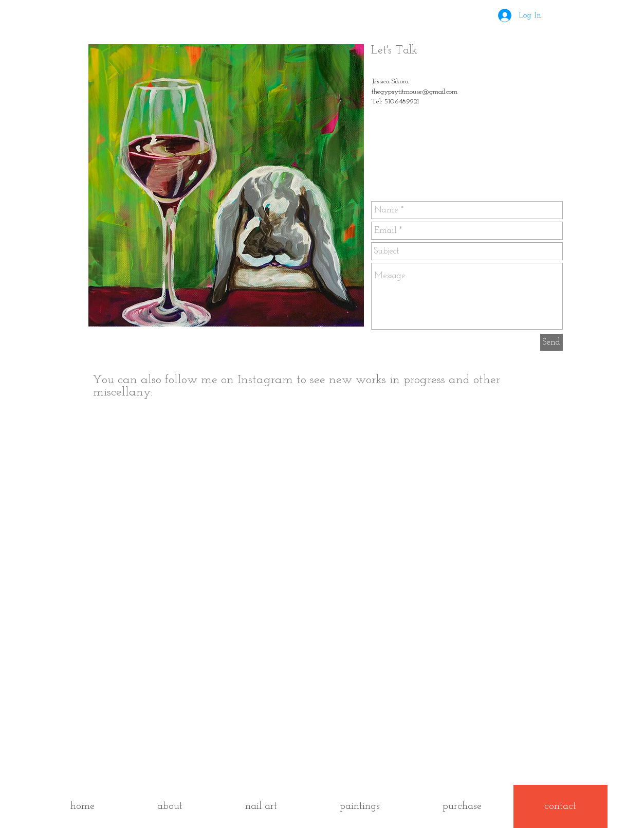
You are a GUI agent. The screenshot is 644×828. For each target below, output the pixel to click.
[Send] (551, 342)
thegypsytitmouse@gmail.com (415, 92)
